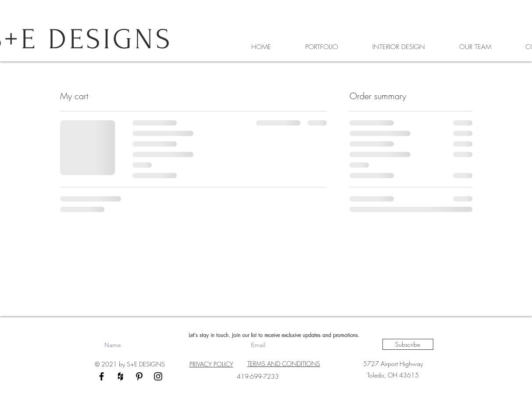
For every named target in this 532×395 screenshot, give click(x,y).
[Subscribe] (408, 344)
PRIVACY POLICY (211, 364)
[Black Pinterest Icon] (139, 376)
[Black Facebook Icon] (102, 376)
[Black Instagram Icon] (158, 376)
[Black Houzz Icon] (120, 376)
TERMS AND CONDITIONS (284, 364)
